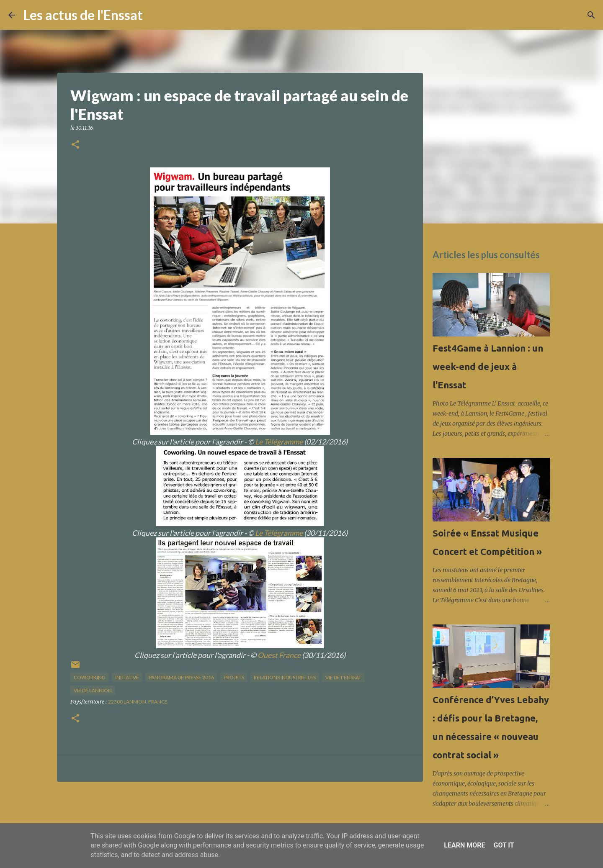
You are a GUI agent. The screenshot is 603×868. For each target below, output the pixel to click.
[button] (75, 145)
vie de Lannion (93, 690)
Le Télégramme (279, 442)
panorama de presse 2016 (181, 677)
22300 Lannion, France (138, 702)
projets (234, 677)
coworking (90, 677)
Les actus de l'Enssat (83, 15)
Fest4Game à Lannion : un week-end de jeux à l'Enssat (488, 366)
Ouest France (279, 655)
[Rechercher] (155, 15)
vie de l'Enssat (343, 677)
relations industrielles (285, 677)
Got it (504, 845)
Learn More (464, 845)
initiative (127, 677)
